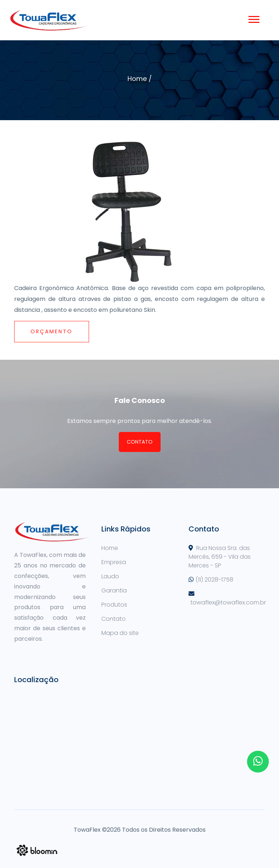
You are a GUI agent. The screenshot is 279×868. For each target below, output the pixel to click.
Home (137, 79)
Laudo (110, 576)
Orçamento (52, 331)
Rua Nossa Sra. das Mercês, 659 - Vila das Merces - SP (220, 557)
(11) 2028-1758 (214, 580)
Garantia (114, 590)
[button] (253, 18)
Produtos (114, 605)
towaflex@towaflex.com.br (228, 602)
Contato (140, 442)
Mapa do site (120, 633)
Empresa (114, 562)
